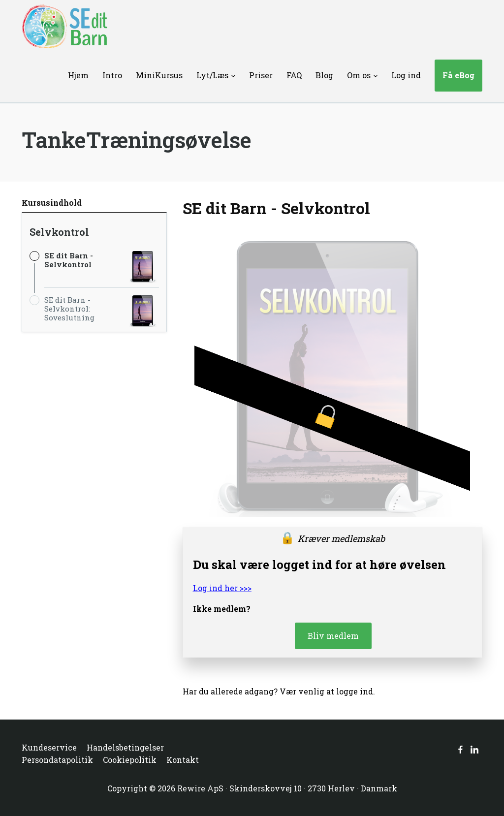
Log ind (406, 75)
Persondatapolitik (57, 760)
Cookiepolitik (130, 760)
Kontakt (183, 760)
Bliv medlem (333, 636)
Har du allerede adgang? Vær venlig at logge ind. (279, 691)
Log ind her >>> (222, 588)
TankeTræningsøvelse (137, 140)
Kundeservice (49, 747)
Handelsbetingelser (125, 747)
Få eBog (458, 75)
